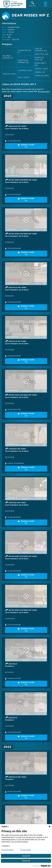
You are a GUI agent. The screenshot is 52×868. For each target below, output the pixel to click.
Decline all (26, 861)
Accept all (26, 856)
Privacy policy (26, 850)
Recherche (33, 4)
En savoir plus (44, 92)
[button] (33, 4)
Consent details (7, 850)
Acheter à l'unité (26, 146)
